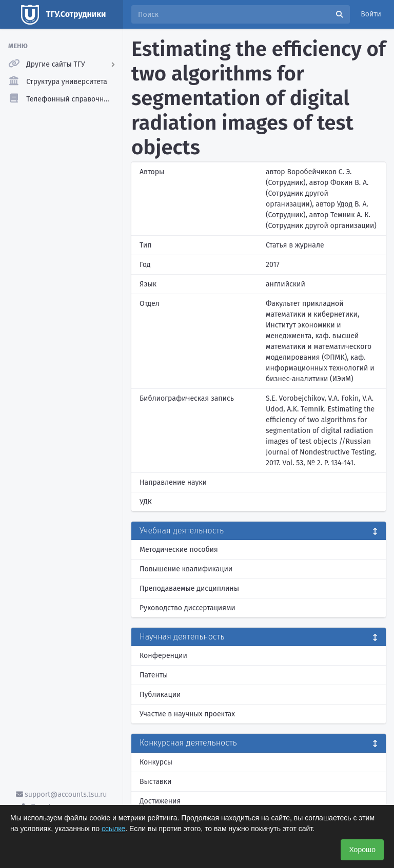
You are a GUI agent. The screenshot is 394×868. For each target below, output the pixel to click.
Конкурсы (156, 762)
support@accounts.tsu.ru (62, 794)
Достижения (160, 801)
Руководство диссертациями (188, 608)
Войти (371, 14)
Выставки (155, 782)
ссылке (113, 829)
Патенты (154, 675)
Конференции (163, 656)
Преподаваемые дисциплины (189, 588)
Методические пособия (179, 550)
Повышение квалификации (186, 569)
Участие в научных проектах (187, 714)
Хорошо (362, 850)
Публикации (160, 695)
